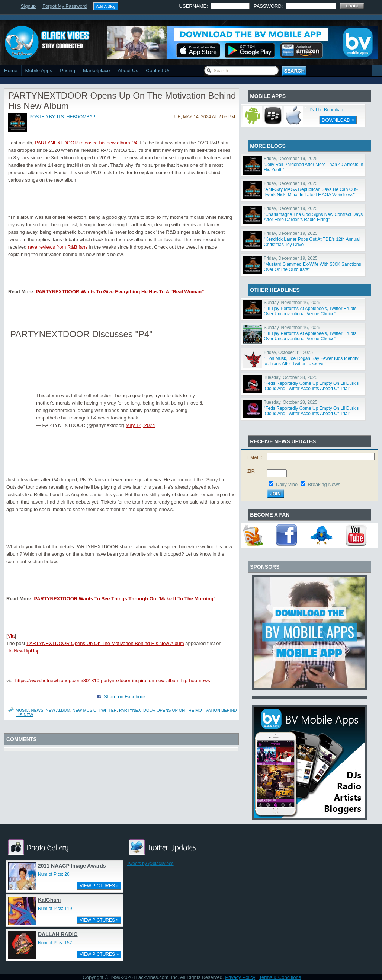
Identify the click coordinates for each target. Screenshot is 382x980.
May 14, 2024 (140, 425)
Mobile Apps (39, 71)
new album (58, 710)
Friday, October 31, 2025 (288, 352)
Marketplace (97, 71)
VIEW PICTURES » (99, 886)
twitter (108, 710)
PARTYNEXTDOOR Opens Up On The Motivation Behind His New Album (105, 643)
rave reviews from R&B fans (58, 247)
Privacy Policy (240, 977)
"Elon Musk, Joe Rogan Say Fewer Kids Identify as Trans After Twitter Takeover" (311, 361)
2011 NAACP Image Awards (72, 866)
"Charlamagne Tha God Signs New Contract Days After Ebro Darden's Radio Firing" (313, 217)
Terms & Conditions (280, 977)
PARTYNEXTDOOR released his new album (86, 143)
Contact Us (158, 71)
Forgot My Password (65, 6)
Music (22, 710)
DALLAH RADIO (58, 934)
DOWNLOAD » (338, 120)
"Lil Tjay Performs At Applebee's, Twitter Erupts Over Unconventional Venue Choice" (310, 311)
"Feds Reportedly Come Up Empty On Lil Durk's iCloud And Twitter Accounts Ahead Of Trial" (311, 386)
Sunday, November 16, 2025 (292, 303)
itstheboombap (76, 117)
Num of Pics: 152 (55, 943)
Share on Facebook (125, 697)
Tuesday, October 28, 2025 (290, 377)
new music (84, 710)
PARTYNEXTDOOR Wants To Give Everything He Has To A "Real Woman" (120, 292)
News (37, 710)
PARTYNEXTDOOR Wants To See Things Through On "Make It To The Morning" (125, 599)
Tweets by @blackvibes (150, 864)
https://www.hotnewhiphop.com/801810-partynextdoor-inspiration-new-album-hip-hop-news (113, 681)
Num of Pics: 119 (55, 909)
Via (11, 636)
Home (11, 71)
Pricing (68, 71)
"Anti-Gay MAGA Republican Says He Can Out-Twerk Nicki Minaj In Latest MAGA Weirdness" (311, 192)
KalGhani (49, 900)
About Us (128, 71)
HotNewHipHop (23, 651)
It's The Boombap (326, 110)
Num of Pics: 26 (54, 874)
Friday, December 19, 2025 (291, 159)
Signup (28, 6)
